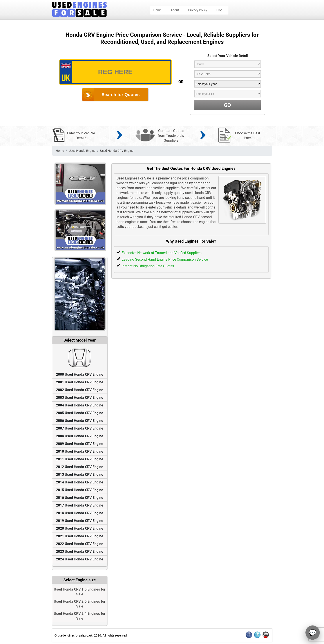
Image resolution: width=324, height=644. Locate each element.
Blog (219, 10)
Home (157, 10)
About (175, 10)
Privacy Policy (198, 10)
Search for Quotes (120, 95)
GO (227, 105)
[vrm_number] (115, 72)
